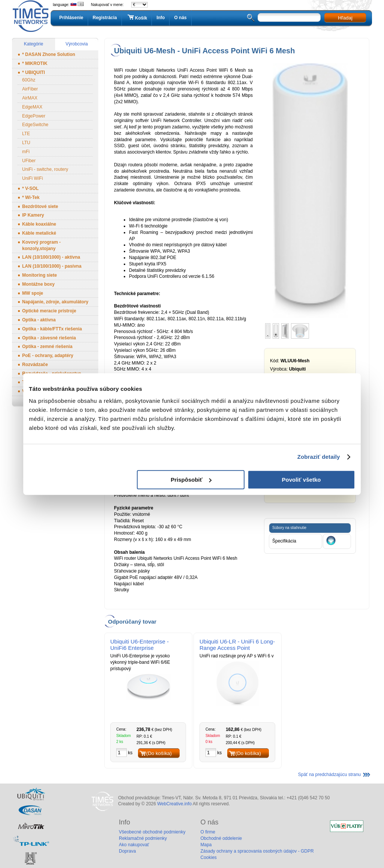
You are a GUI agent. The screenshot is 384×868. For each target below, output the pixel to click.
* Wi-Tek (31, 197)
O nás (180, 18)
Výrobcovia (77, 44)
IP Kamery (33, 215)
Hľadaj (345, 18)
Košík (137, 18)
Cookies (208, 857)
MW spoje (33, 293)
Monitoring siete (40, 275)
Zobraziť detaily (319, 457)
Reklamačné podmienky (143, 838)
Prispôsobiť (191, 480)
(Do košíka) (159, 753)
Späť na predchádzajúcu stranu (329, 775)
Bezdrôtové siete (40, 206)
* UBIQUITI (34, 72)
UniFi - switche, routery (45, 169)
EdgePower (34, 116)
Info (160, 18)
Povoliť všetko (301, 480)
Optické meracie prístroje (49, 311)
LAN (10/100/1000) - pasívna (52, 266)
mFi (26, 152)
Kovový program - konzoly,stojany (41, 245)
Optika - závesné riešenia (49, 338)
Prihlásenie (71, 18)
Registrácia (105, 18)
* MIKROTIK (35, 63)
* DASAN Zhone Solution (49, 54)
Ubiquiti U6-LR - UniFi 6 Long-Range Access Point (237, 645)
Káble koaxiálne (39, 224)
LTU (26, 143)
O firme (208, 832)
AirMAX (30, 98)
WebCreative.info (174, 804)
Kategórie (34, 44)
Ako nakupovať (134, 845)
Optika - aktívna (39, 320)
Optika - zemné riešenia (47, 347)
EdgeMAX (32, 107)
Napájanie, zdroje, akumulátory (55, 302)
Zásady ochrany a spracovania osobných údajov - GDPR (257, 851)
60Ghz (29, 80)
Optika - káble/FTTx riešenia (52, 329)
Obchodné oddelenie (221, 838)
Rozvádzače (35, 365)
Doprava (127, 851)
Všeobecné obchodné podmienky (152, 832)
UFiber (29, 161)
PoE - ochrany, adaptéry (48, 356)
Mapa (206, 845)
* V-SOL (30, 188)
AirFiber (30, 89)
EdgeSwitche (35, 125)
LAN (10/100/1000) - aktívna (51, 257)
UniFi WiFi (32, 178)
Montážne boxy (38, 284)
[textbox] (289, 17)
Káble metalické (39, 233)
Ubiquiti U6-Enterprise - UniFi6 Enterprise (139, 645)
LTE (26, 134)
